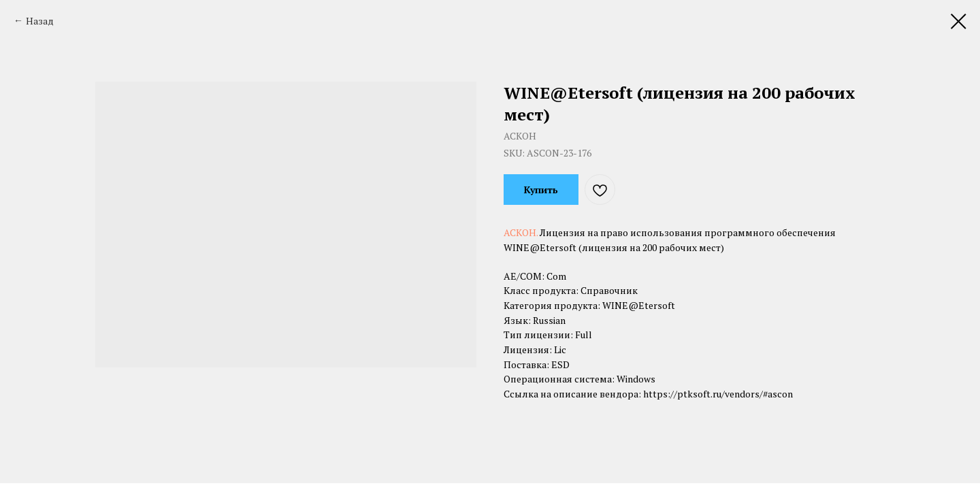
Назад (40, 21)
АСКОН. (522, 232)
